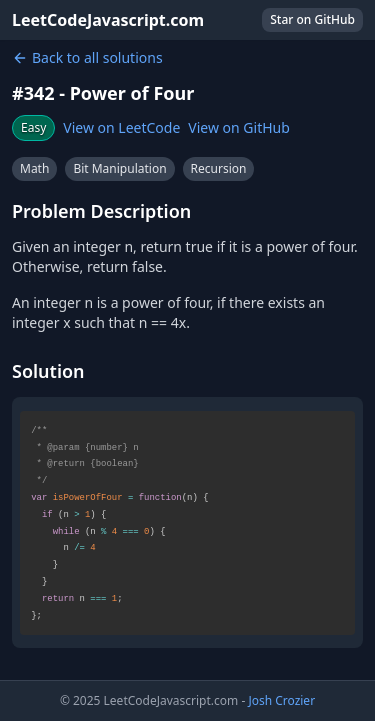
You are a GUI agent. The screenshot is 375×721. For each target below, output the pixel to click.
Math (34, 168)
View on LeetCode (121, 127)
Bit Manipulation (119, 168)
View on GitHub (239, 127)
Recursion (219, 168)
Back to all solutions (87, 57)
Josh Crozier (281, 700)
